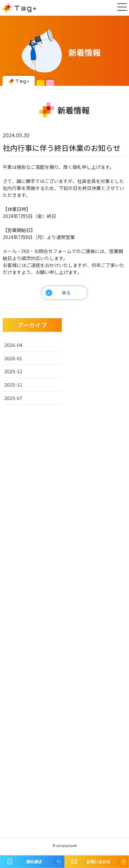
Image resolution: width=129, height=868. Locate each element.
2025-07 (13, 398)
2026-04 (13, 345)
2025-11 (13, 385)
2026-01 (13, 358)
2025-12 (13, 371)
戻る (66, 293)
